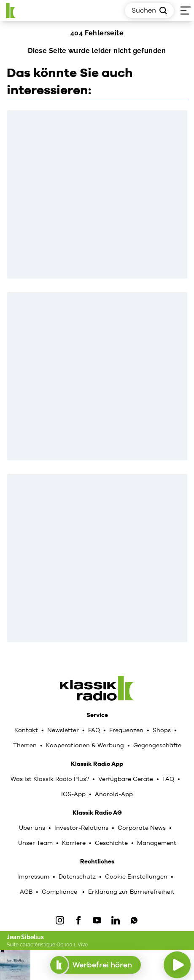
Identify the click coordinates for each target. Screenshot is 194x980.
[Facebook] (78, 920)
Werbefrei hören (96, 965)
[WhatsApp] (134, 920)
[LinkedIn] (116, 920)
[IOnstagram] (60, 920)
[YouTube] (97, 920)
